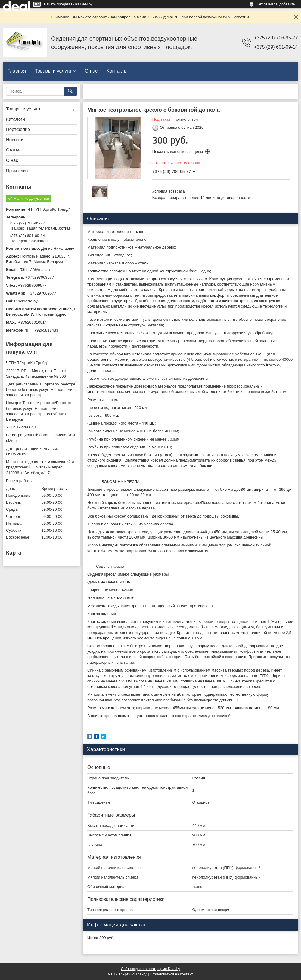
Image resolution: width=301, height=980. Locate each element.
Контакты (117, 71)
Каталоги (16, 119)
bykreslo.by (28, 301)
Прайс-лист (18, 170)
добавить (287, 4)
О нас (91, 71)
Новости (15, 139)
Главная (17, 71)
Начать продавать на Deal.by (68, 4)
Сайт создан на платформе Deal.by (151, 969)
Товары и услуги (53, 71)
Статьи (13, 150)
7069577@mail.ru (34, 269)
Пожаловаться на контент (171, 974)
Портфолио (18, 129)
